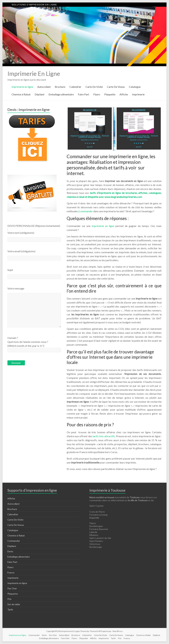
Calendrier (75, 87)
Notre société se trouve (102, 497)
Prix (9, 599)
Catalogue (135, 87)
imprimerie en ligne (103, 226)
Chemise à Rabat (21, 94)
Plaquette (110, 94)
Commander (14, 541)
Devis (10, 551)
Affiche (124, 94)
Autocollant (44, 87)
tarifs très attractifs (104, 436)
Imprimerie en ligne (22, 87)
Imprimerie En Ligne (34, 74)
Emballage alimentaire (61, 94)
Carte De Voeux (116, 87)
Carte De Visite (94, 87)
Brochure (60, 87)
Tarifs (10, 610)
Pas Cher (12, 588)
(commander (86, 211)
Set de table (14, 604)
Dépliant (40, 94)
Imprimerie (138, 94)
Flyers (97, 94)
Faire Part (84, 94)
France (11, 573)
